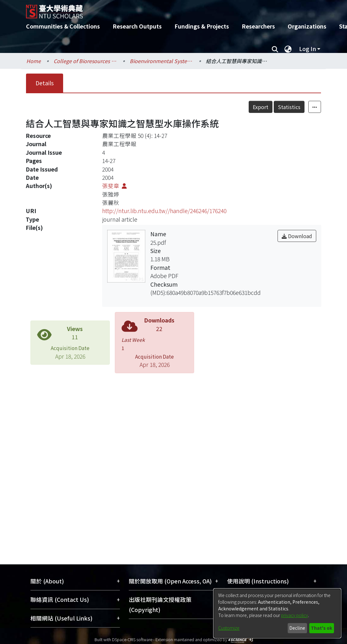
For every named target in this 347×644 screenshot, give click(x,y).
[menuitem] (288, 49)
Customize (229, 628)
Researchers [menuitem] (258, 26)
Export (275, 107)
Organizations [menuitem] (307, 26)
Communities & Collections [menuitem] (63, 26)
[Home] (168, 9)
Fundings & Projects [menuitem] (202, 26)
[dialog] (277, 613)
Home (34, 61)
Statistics (303, 107)
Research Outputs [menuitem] (137, 26)
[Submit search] (275, 49)
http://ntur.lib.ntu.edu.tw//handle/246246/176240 (164, 211)
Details (45, 83)
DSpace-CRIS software (132, 639)
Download (297, 236)
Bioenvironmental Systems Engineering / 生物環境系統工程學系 (161, 61)
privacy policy (295, 615)
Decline (297, 628)
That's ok (321, 628)
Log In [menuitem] (308, 49)
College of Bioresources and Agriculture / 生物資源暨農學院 (85, 61)
